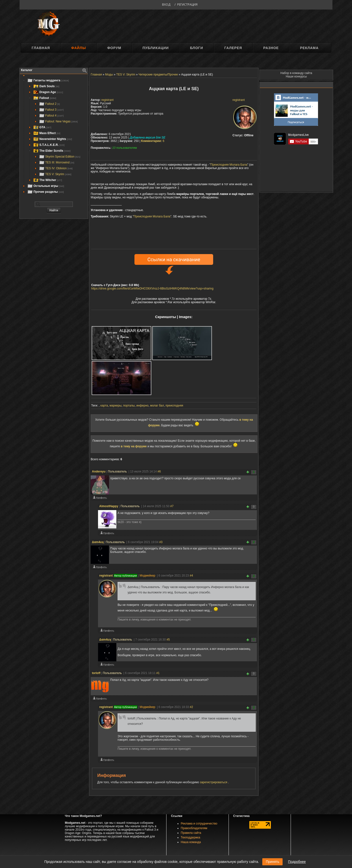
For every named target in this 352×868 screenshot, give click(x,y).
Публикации (156, 48)
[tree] (54, 136)
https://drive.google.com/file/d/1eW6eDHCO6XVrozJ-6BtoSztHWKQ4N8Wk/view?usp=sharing (152, 289)
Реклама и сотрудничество (199, 824)
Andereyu (99, 472)
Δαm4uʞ (98, 542)
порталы (129, 406)
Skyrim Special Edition (60, 157)
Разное (271, 48)
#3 (161, 542)
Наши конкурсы (296, 76)
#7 (172, 506)
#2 (191, 707)
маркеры (115, 406)
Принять (272, 862)
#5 (168, 640)
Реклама (309, 48)
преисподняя (174, 406)
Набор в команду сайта (296, 73)
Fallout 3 (51, 110)
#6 (159, 472)
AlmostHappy (109, 506)
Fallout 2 (49, 104)
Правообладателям (194, 828)
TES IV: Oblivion (56, 168)
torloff (96, 673)
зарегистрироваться (214, 782)
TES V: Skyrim (55, 174)
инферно (143, 406)
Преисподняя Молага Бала (229, 165)
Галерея (233, 48)
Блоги (196, 48)
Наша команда (191, 842)
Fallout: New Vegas (58, 121)
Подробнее (297, 862)
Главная (41, 48)
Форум (114, 48)
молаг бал (157, 406)
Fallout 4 (51, 116)
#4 (191, 576)
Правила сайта (191, 833)
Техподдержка (191, 837)
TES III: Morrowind (56, 162)
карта (104, 406)
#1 (158, 673)
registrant (239, 100)
